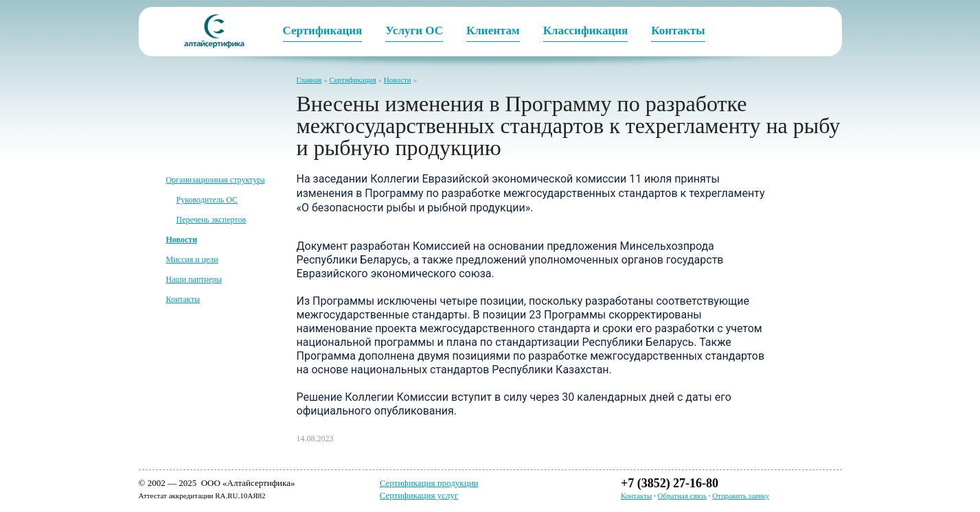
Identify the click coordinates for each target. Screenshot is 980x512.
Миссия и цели (192, 259)
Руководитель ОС (207, 200)
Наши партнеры (194, 279)
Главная (309, 80)
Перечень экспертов (212, 220)
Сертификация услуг (419, 495)
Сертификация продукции (429, 483)
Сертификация (352, 80)
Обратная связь (682, 496)
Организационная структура (216, 180)
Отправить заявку (741, 496)
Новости (398, 80)
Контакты (183, 299)
